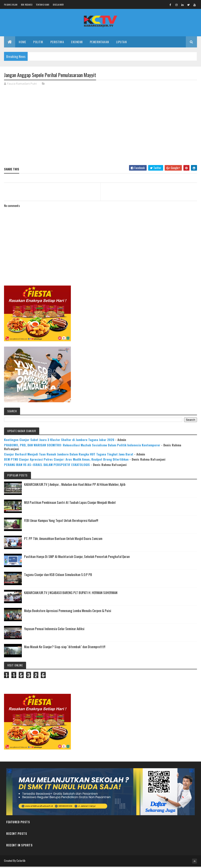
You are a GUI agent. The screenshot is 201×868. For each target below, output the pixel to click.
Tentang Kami (43, 5)
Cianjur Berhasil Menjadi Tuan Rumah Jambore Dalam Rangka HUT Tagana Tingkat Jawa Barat (69, 455)
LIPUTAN (121, 43)
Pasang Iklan (11, 5)
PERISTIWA (57, 43)
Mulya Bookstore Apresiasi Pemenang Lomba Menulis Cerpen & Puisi (68, 612)
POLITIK (38, 43)
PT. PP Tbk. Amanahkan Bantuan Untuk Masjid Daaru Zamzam (63, 540)
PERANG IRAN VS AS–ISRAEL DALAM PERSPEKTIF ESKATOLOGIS (47, 466)
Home (22, 43)
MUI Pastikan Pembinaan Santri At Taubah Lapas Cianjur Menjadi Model (70, 504)
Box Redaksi (27, 5)
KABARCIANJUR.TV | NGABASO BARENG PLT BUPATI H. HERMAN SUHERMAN (71, 594)
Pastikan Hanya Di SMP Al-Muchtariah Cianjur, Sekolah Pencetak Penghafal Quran (77, 558)
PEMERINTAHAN (99, 43)
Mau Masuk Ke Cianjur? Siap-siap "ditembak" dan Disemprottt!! (65, 648)
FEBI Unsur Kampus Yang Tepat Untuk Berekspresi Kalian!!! (61, 522)
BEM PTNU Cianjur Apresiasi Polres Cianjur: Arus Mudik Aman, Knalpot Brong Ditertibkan (66, 461)
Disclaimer (58, 5)
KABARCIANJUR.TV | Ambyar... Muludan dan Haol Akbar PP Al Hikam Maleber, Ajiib (75, 486)
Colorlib (21, 862)
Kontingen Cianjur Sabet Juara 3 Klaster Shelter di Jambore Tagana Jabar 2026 (59, 441)
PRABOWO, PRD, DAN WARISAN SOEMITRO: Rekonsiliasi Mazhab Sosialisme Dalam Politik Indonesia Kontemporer (82, 446)
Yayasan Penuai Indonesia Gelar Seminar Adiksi (54, 630)
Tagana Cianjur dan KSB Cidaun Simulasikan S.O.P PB (58, 576)
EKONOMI (77, 43)
